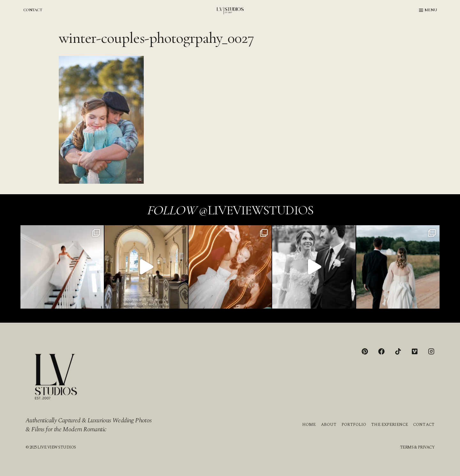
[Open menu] (428, 10)
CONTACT (33, 10)
